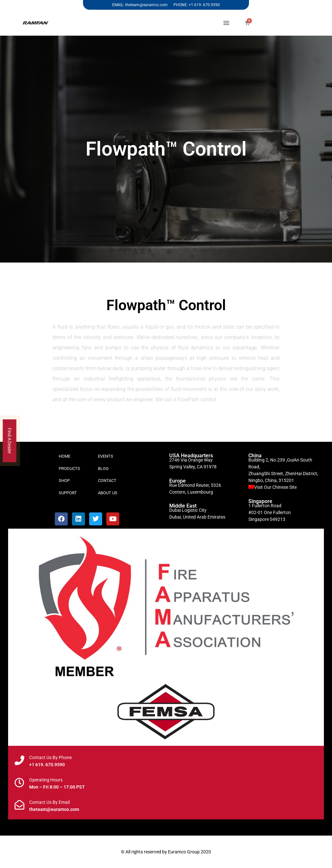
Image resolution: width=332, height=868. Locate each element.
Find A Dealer (10, 441)
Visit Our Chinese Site (275, 487)
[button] (226, 23)
